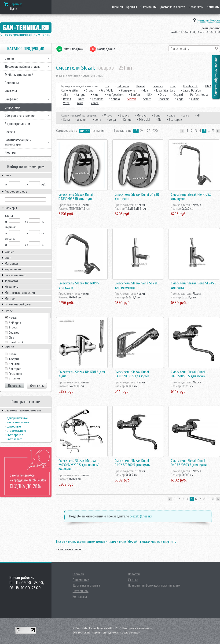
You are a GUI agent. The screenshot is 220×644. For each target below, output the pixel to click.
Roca (81, 99)
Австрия (14, 359)
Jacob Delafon (192, 90)
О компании (148, 7)
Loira (186, 115)
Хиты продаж (73, 49)
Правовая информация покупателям (154, 585)
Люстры (10, 152)
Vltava (108, 115)
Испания (14, 379)
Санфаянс (11, 99)
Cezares (14, 333)
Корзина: (16, 4)
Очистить (37, 386)
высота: (10, 239)
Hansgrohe (128, 90)
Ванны (9, 58)
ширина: (10, 227)
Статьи (133, 580)
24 (142, 131)
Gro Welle (107, 90)
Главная (117, 7)
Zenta (95, 103)
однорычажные (17, 418)
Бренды (132, 7)
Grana (90, 90)
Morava (142, 115)
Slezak (13, 318)
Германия (15, 374)
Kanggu (81, 95)
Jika (66, 95)
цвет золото (15, 439)
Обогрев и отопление (20, 116)
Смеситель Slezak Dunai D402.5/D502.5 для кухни (133, 463)
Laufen (136, 95)
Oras (163, 95)
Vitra (66, 103)
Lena (98, 120)
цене (84, 131)
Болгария (15, 369)
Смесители (13, 107)
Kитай (13, 354)
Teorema (164, 99)
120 (156, 131)
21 (213, 131)
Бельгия (14, 364)
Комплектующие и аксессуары (18, 142)
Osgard (178, 95)
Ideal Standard (166, 90)
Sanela (115, 99)
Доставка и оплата (173, 7)
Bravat (13, 328)
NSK (150, 95)
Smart (147, 99)
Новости (134, 574)
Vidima (195, 99)
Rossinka (98, 99)
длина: (9, 216)
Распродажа (106, 49)
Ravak (67, 99)
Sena (66, 120)
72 (148, 131)
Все (107, 86)
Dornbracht (16, 342)
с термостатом (16, 431)
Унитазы (11, 91)
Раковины (12, 83)
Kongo (127, 120)
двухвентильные (18, 422)
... (209, 131)
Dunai (158, 115)
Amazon (82, 120)
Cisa (11, 338)
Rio (159, 120)
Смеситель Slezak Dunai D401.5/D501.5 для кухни (188, 374)
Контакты (213, 7)
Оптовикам (196, 7)
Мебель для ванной (19, 75)
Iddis (146, 90)
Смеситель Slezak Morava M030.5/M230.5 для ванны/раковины (79, 465)
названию (99, 131)
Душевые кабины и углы (23, 67)
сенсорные (14, 426)
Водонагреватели (17, 124)
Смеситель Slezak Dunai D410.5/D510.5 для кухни (132, 374)
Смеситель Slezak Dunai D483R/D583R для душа (76, 197)
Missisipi (145, 120)
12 (136, 131)
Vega (180, 99)
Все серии (176, 120)
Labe (172, 115)
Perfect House (199, 95)
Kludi (96, 95)
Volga (112, 120)
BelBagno (15, 323)
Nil (198, 115)
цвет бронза (15, 435)
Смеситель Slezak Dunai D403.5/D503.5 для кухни (189, 463)
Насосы (10, 132)
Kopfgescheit (115, 95)
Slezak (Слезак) (141, 516)
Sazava (125, 115)
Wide (80, 103)
